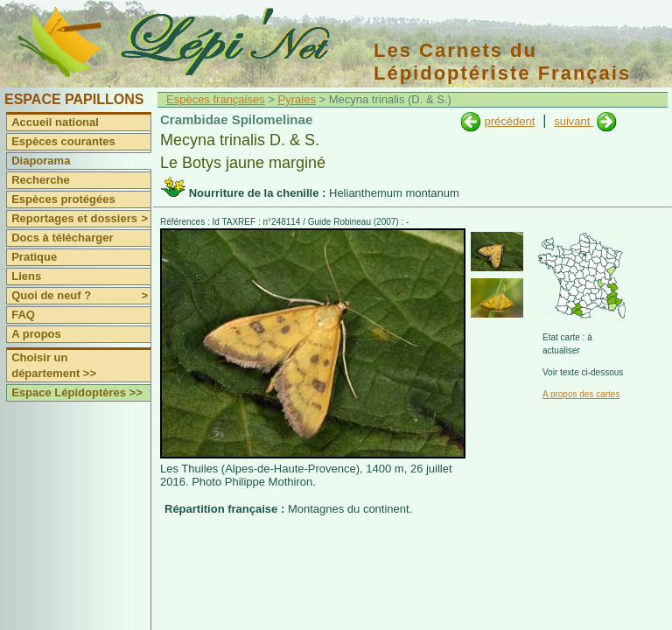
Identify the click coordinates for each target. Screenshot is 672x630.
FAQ (23, 315)
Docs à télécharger (62, 238)
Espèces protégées (63, 199)
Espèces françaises (216, 99)
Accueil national (55, 122)
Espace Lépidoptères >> (77, 392)
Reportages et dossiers (81, 219)
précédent (509, 121)
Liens (26, 276)
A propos (36, 334)
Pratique (34, 257)
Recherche (40, 180)
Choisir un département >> (54, 365)
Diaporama (41, 161)
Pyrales (297, 99)
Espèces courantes (63, 141)
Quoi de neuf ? (81, 296)
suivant (574, 121)
